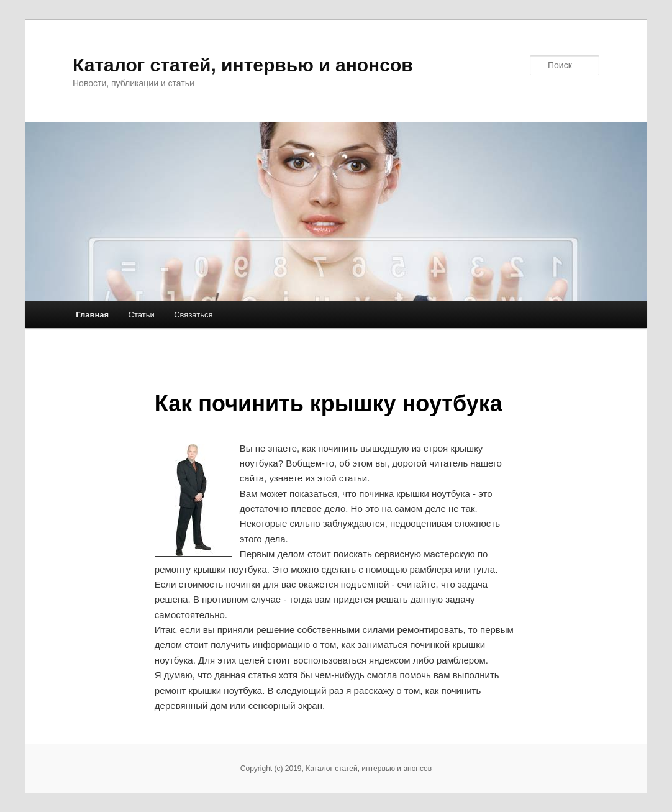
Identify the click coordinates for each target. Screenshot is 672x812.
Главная (92, 315)
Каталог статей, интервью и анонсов (243, 65)
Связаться (193, 315)
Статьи (142, 315)
